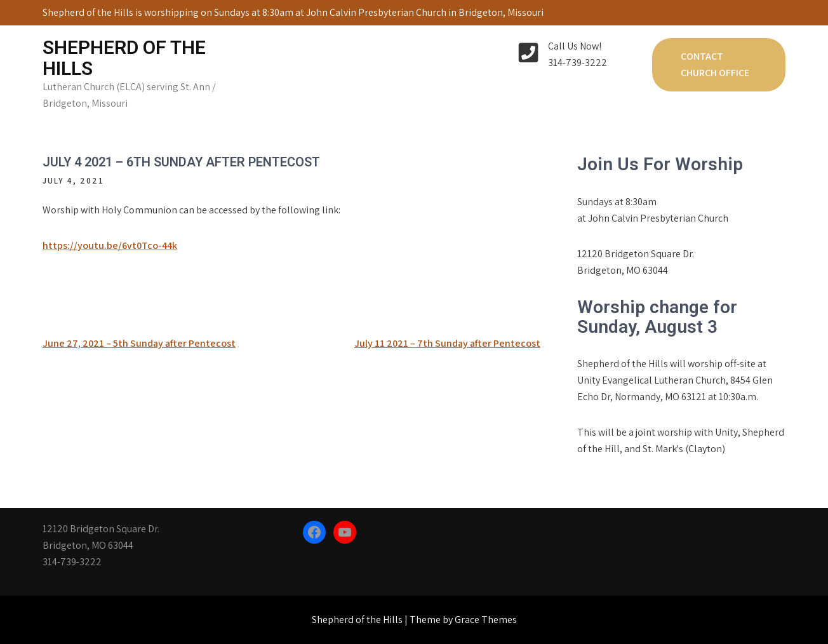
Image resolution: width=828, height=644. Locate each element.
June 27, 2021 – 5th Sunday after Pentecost (139, 343)
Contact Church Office (715, 64)
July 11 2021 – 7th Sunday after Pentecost (447, 343)
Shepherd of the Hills (124, 58)
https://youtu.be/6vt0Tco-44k (110, 245)
